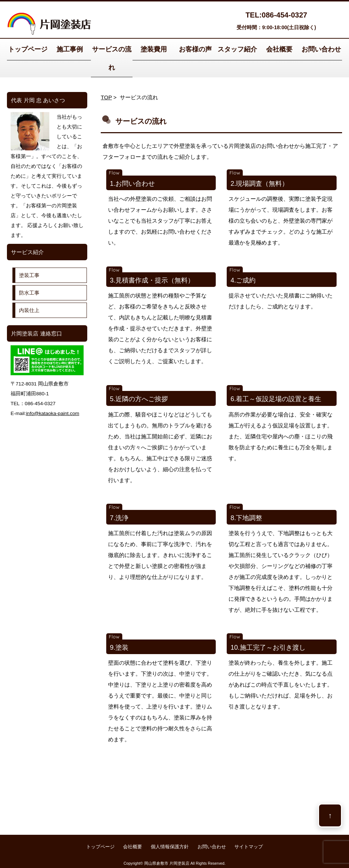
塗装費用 (154, 49)
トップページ (28, 49)
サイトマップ (249, 847)
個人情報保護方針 (170, 847)
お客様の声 (195, 49)
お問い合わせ (321, 49)
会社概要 (279, 49)
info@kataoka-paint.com (53, 413)
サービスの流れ (112, 58)
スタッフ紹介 (237, 49)
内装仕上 (29, 310)
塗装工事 (29, 275)
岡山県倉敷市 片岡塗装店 (167, 863)
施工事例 (70, 49)
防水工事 (29, 293)
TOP (106, 97)
